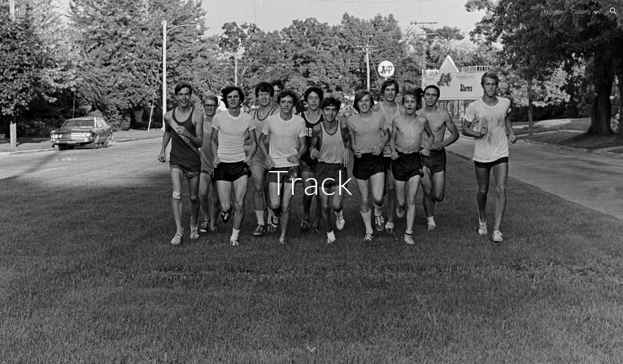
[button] (613, 11)
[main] (311, 182)
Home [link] (552, 11)
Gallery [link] (581, 11)
